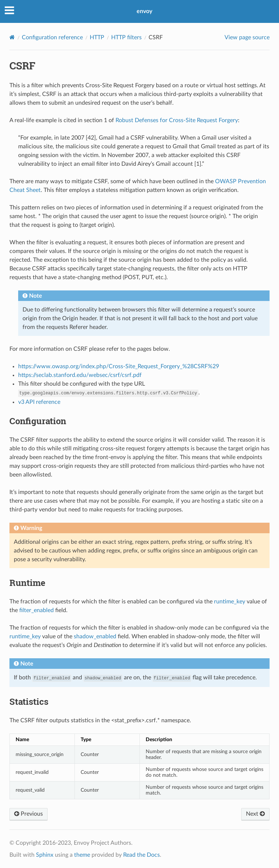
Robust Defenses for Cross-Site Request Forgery (177, 120)
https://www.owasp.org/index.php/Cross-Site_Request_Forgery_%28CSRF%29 (119, 366)
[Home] (12, 37)
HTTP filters (126, 37)
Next (255, 814)
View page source (247, 37)
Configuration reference (52, 37)
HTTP (97, 37)
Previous (29, 814)
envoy (144, 11)
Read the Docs (141, 855)
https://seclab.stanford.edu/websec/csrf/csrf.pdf (80, 375)
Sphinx (45, 855)
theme (82, 855)
